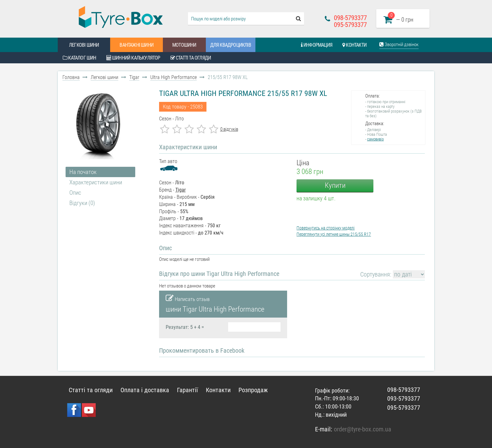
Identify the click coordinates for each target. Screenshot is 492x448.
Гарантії (187, 390)
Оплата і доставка (145, 390)
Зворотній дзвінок (399, 45)
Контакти (354, 45)
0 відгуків (229, 129)
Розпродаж (253, 390)
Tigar (134, 77)
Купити (335, 185)
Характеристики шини (96, 182)
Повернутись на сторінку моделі (326, 228)
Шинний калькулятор (133, 58)
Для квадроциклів (231, 45)
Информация (317, 45)
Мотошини (184, 45)
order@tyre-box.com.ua (363, 429)
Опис (75, 193)
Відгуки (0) (82, 203)
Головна (71, 77)
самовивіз (375, 139)
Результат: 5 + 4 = (185, 327)
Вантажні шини (136, 45)
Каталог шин (80, 58)
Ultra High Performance (174, 77)
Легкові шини (84, 45)
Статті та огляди (191, 58)
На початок (83, 172)
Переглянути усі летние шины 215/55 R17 (334, 234)
